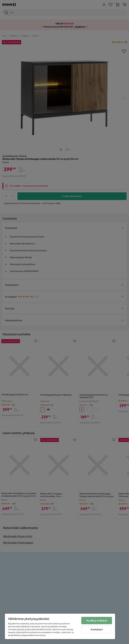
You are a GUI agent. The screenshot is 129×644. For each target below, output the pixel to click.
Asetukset (97, 629)
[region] (60, 626)
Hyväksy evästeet (97, 620)
